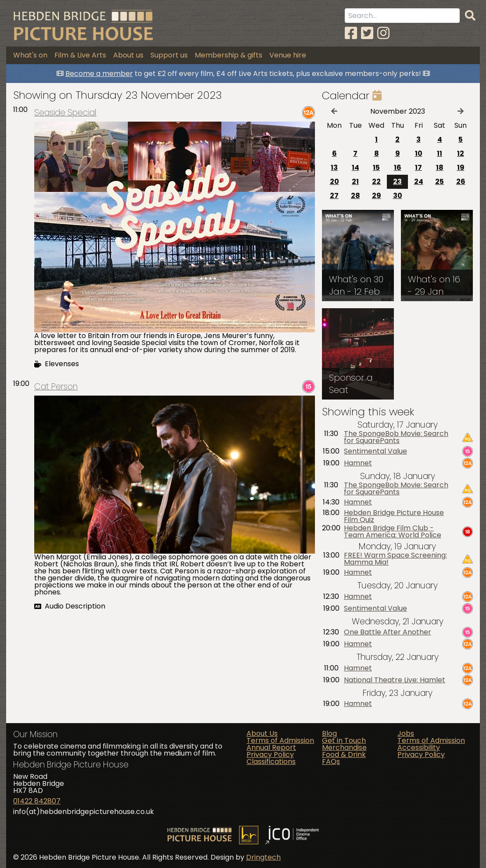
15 (376, 167)
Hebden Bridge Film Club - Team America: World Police (393, 532)
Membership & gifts (229, 55)
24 (419, 182)
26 (461, 182)
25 (440, 182)
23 (397, 182)
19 (461, 167)
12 (461, 153)
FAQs (331, 762)
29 (377, 196)
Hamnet (358, 463)
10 (419, 153)
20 (334, 182)
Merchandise (344, 747)
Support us (169, 55)
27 (334, 196)
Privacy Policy (270, 755)
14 (356, 167)
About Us (262, 733)
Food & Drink (344, 755)
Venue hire (288, 55)
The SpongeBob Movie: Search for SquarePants (396, 437)
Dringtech (263, 857)
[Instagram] (383, 33)
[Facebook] (351, 33)
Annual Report (271, 747)
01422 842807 (37, 801)
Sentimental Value (375, 451)
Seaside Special (65, 113)
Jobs (406, 733)
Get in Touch (344, 740)
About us (128, 55)
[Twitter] (367, 33)
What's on (30, 55)
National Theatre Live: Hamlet (395, 680)
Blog (329, 733)
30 (398, 196)
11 (440, 153)
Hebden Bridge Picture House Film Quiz (394, 516)
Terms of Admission (280, 740)
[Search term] (402, 16)
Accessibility (419, 747)
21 (355, 182)
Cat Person (56, 387)
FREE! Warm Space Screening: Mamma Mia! (395, 559)
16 (398, 167)
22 (376, 182)
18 (440, 167)
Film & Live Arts (80, 55)
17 (418, 167)
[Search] (470, 16)
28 (356, 196)
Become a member (99, 74)
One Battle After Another (388, 632)
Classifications (271, 762)
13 (334, 167)
